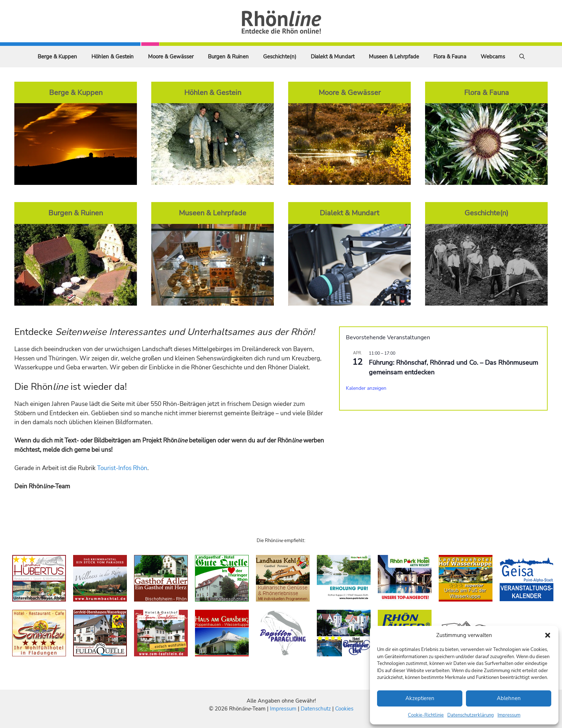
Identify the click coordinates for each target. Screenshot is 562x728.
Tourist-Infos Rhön (122, 468)
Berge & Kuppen (57, 57)
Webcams (493, 57)
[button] (548, 635)
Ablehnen (509, 698)
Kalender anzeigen (366, 388)
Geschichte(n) (280, 57)
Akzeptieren (420, 698)
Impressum (509, 715)
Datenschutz (316, 709)
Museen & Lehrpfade (394, 57)
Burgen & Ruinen (228, 57)
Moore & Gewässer (171, 57)
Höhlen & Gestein (113, 57)
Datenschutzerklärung (471, 715)
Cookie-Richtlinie (426, 715)
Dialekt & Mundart (333, 57)
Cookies (344, 709)
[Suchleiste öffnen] (522, 57)
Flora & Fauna (450, 57)
